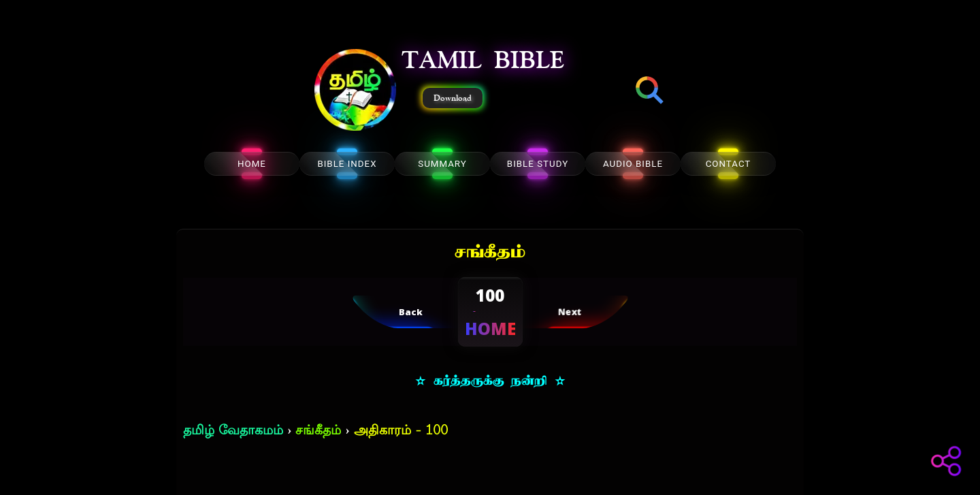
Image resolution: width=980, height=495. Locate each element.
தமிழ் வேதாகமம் (233, 431)
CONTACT (729, 164)
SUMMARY (442, 164)
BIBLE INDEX (347, 164)
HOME (252, 164)
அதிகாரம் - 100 (401, 431)
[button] (355, 91)
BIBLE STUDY (538, 164)
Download (453, 98)
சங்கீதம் (318, 431)
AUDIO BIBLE (633, 164)
